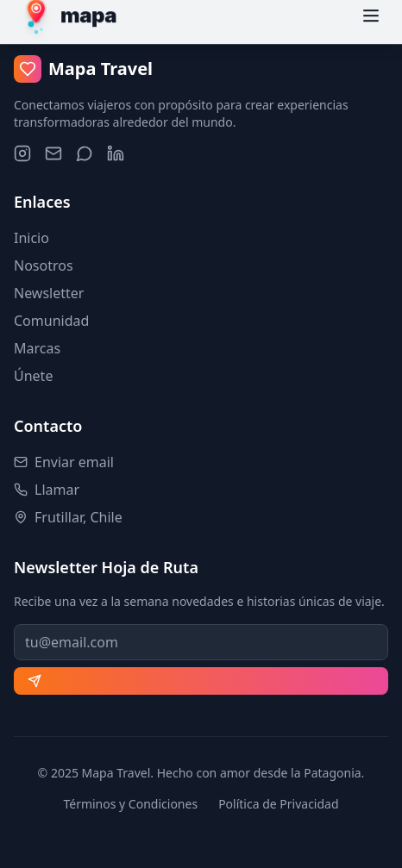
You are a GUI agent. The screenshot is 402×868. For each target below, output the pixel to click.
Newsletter (49, 293)
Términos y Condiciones (130, 804)
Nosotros (44, 265)
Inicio (31, 238)
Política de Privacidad (278, 804)
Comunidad (51, 321)
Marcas (37, 348)
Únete (33, 376)
